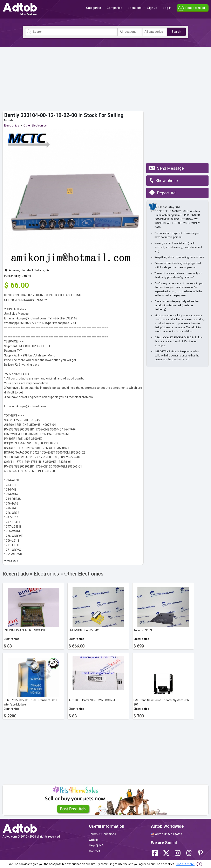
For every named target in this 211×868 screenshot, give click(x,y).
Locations (135, 8)
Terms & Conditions (103, 834)
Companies (114, 8)
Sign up (152, 8)
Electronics (12, 125)
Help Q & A (96, 845)
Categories (94, 8)
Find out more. (185, 864)
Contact (94, 851)
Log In (167, 8)
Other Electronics (35, 125)
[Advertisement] (105, 79)
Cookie (94, 840)
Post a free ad (195, 8)
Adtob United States (169, 834)
